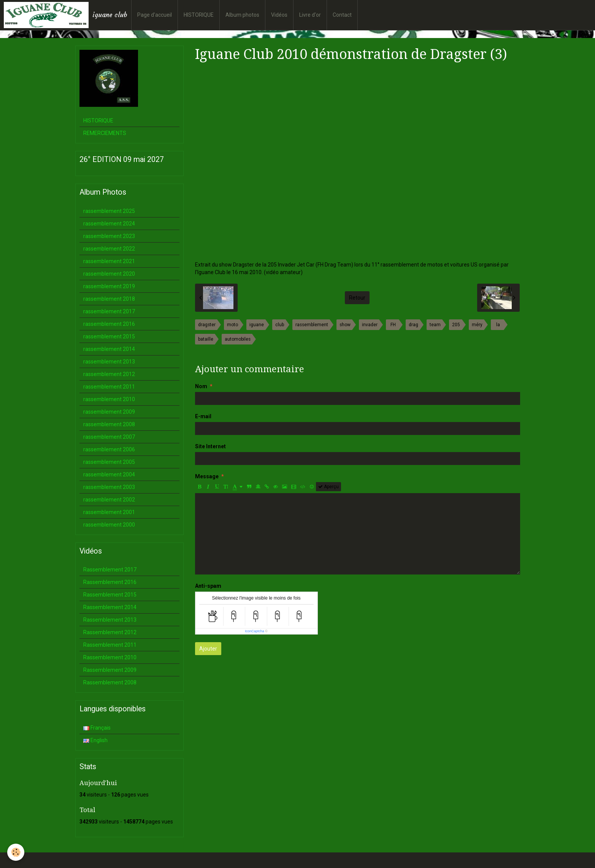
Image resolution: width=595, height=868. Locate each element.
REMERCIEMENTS (105, 133)
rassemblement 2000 (109, 525)
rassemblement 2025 (109, 211)
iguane (257, 325)
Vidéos (279, 15)
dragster (207, 325)
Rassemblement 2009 (110, 670)
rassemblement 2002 (109, 500)
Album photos (242, 15)
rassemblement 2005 (109, 462)
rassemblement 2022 (109, 249)
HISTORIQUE (199, 15)
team (435, 325)
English (95, 740)
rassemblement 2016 (109, 324)
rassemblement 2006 (109, 449)
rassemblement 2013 (109, 362)
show (345, 325)
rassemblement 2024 (109, 224)
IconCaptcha (255, 631)
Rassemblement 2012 (110, 632)
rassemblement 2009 (109, 412)
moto (232, 325)
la (498, 325)
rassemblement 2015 (109, 336)
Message (207, 476)
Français (97, 728)
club (280, 325)
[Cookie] (16, 852)
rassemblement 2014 (109, 349)
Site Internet (210, 446)
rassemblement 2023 (109, 236)
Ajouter (208, 649)
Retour (357, 298)
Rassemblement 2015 (110, 595)
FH (393, 325)
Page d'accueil (155, 15)
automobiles (238, 339)
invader (370, 325)
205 (456, 325)
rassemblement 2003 (109, 487)
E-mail (203, 416)
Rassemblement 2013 (110, 620)
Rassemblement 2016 (110, 582)
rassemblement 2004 (109, 474)
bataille (206, 339)
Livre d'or (310, 15)
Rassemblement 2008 (110, 682)
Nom (201, 386)
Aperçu (328, 487)
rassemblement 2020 (109, 274)
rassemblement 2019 (109, 286)
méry (477, 325)
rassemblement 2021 (109, 261)
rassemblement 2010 (109, 399)
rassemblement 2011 (109, 387)
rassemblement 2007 (109, 437)
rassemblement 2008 (109, 424)
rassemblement (312, 325)
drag (413, 325)
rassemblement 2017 (109, 311)
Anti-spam (208, 586)
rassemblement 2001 (109, 512)
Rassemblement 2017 (110, 570)
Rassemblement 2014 (110, 607)
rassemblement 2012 (109, 374)
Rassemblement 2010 (110, 657)
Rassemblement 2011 (110, 645)
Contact (342, 15)
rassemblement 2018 (109, 299)
